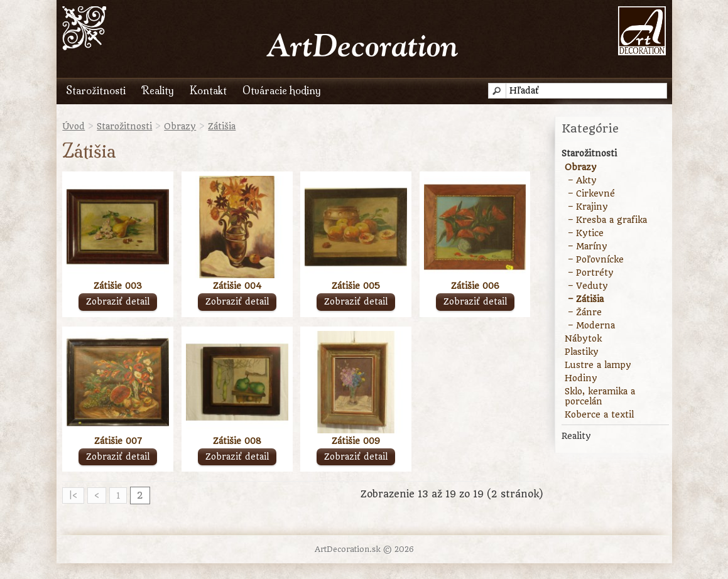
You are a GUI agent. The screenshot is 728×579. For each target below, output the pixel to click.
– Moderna (591, 325)
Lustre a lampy (598, 365)
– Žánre (585, 312)
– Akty (582, 180)
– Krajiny (588, 207)
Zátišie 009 (356, 441)
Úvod (73, 126)
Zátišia (222, 126)
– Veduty (588, 286)
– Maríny (588, 246)
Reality (158, 90)
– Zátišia (586, 299)
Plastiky (582, 352)
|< (73, 495)
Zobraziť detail (118, 301)
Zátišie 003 (118, 286)
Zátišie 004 (237, 286)
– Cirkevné (591, 193)
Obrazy (180, 126)
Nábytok (583, 338)
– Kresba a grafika (607, 220)
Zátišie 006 (475, 286)
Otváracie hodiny (282, 90)
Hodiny (581, 378)
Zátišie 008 (237, 441)
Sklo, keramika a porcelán (600, 396)
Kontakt (208, 90)
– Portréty (591, 273)
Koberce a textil (599, 414)
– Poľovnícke (596, 259)
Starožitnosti (96, 90)
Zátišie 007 (118, 441)
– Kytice (586, 233)
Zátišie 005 (356, 286)
